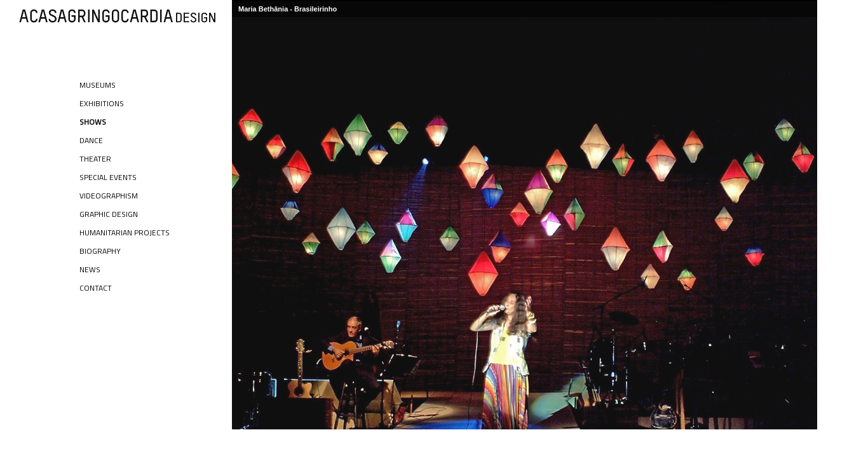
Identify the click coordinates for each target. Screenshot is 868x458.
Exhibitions (102, 103)
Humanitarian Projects (125, 232)
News (90, 269)
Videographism (109, 196)
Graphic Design (109, 214)
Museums (98, 85)
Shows (93, 122)
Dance (91, 140)
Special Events (108, 177)
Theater (95, 159)
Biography (100, 251)
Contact (96, 288)
